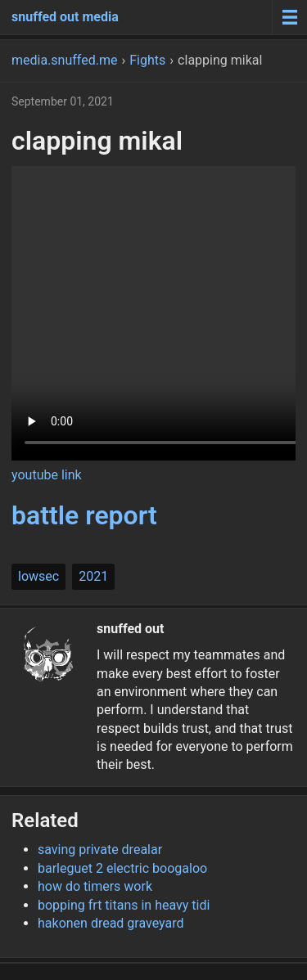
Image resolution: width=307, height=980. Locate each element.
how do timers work (95, 886)
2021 (93, 576)
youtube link (47, 475)
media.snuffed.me (64, 60)
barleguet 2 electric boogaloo (122, 868)
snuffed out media (65, 17)
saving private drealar (100, 850)
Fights (147, 60)
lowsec (38, 576)
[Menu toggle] (289, 17)
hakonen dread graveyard (111, 923)
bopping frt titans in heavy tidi (124, 905)
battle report (84, 515)
